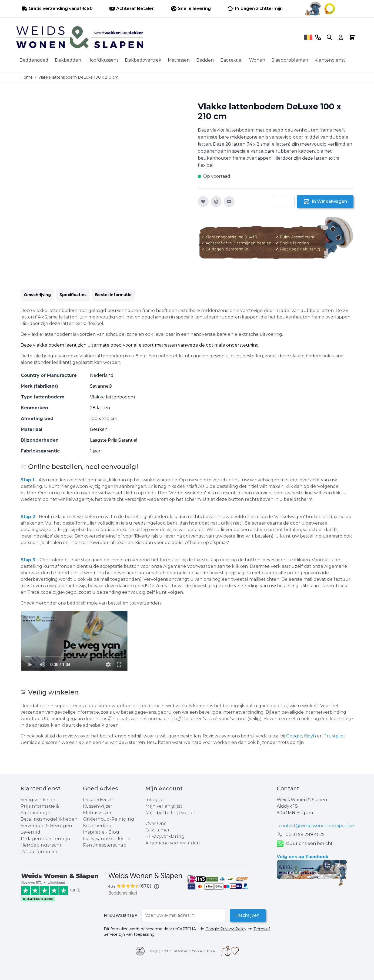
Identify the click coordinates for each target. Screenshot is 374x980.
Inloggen (156, 800)
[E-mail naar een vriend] (229, 202)
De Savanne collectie (107, 839)
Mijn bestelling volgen (171, 813)
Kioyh (310, 736)
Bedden (205, 60)
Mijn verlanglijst (164, 806)
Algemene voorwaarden (173, 843)
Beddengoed (34, 60)
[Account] (341, 37)
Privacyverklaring (165, 836)
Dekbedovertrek (143, 60)
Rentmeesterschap (105, 845)
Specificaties (73, 295)
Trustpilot (335, 736)
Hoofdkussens (103, 60)
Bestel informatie (113, 295)
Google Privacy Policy (226, 929)
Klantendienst (330, 60)
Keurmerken (97, 826)
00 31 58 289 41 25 (305, 835)
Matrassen (179, 60)
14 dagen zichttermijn (45, 839)
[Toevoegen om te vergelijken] (216, 202)
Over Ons (156, 823)
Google (294, 736)
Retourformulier (39, 852)
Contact (288, 788)
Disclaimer (158, 830)
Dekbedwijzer (99, 800)
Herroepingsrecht (41, 845)
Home (27, 77)
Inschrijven (248, 915)
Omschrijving (37, 295)
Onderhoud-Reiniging (109, 819)
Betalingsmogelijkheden (49, 819)
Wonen (257, 60)
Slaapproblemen (290, 60)
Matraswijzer (97, 813)
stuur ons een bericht (305, 844)
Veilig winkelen (38, 800)
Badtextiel (231, 60)
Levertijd (30, 832)
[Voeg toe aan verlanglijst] (203, 202)
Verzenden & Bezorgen (46, 826)
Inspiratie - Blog (101, 832)
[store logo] (159, 37)
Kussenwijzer (98, 806)
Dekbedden (68, 60)
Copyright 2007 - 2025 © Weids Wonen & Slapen (182, 951)
